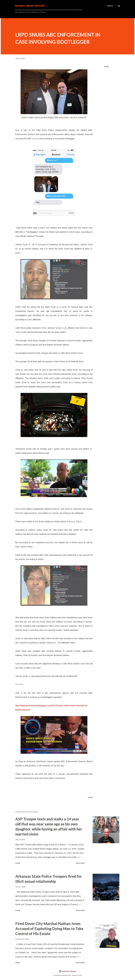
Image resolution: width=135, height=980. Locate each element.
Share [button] (106, 66)
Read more (80, 863)
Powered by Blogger (68, 971)
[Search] (110, 6)
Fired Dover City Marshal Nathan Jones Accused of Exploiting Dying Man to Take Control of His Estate (49, 929)
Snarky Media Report (30, 6)
